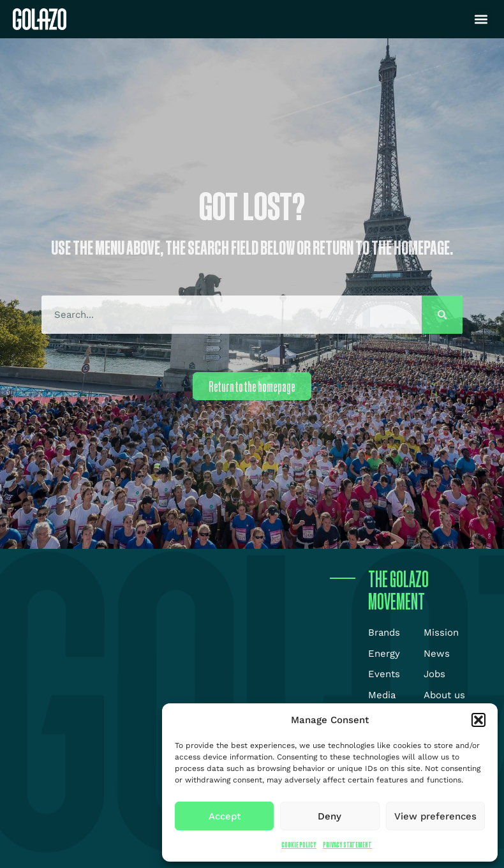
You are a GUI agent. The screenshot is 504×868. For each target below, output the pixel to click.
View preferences (435, 816)
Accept (225, 816)
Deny (330, 816)
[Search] (442, 315)
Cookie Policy (299, 845)
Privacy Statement (347, 845)
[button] (478, 720)
